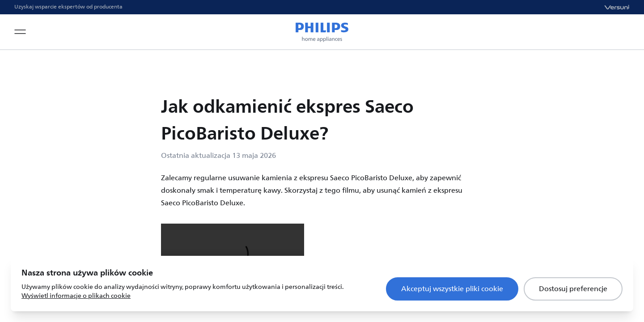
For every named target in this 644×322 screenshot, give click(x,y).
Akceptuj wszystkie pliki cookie (452, 289)
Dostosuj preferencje (573, 289)
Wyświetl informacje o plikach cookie (76, 296)
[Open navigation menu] (20, 32)
